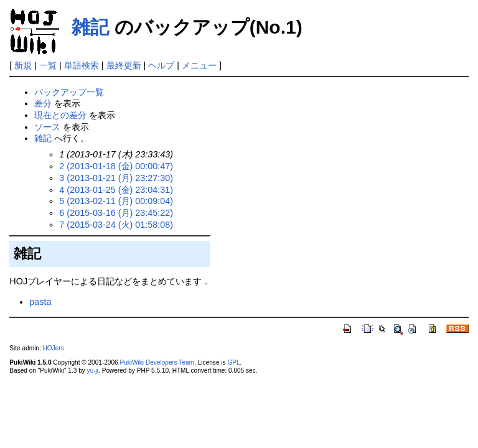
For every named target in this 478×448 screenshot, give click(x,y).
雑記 (90, 27)
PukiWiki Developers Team (157, 362)
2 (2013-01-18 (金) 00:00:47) (116, 166)
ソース (47, 127)
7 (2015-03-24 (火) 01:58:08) (116, 225)
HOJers (54, 348)
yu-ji (93, 371)
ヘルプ (161, 65)
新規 (23, 65)
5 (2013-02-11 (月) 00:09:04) (116, 201)
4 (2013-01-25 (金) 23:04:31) (116, 190)
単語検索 (82, 65)
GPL (233, 362)
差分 (43, 103)
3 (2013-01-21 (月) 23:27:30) (116, 178)
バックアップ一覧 (69, 92)
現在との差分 (60, 115)
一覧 (48, 65)
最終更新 (124, 65)
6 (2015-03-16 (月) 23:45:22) (116, 213)
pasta (40, 302)
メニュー (199, 65)
